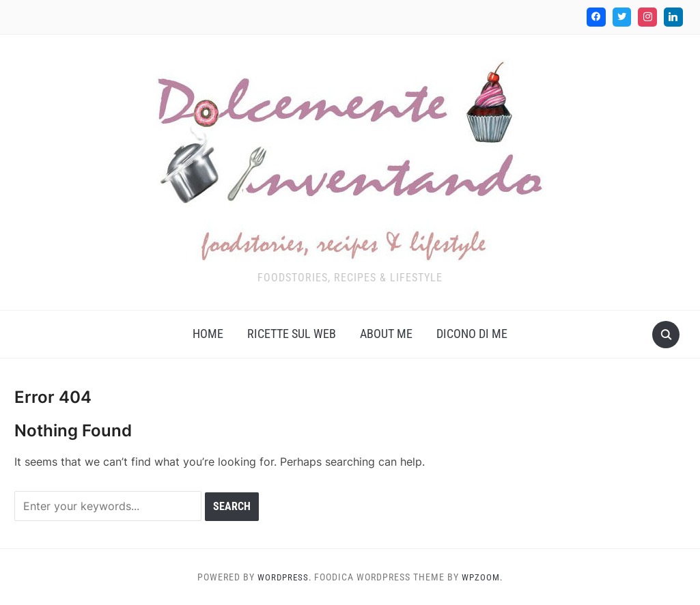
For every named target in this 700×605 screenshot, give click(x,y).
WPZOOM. (484, 577)
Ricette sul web (292, 334)
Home (208, 334)
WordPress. (283, 577)
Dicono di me (472, 334)
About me (386, 334)
